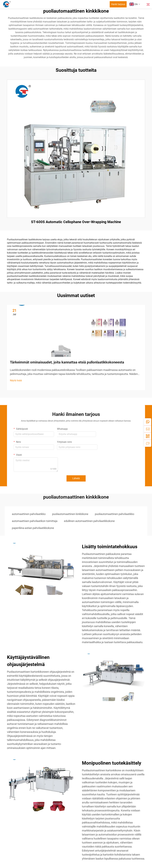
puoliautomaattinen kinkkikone (70, 514)
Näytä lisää (16, 380)
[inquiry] (148, 443)
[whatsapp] (148, 422)
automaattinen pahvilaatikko (29, 514)
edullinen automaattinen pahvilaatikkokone (89, 521)
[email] (148, 429)
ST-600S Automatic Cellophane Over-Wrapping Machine (76, 222)
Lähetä (76, 478)
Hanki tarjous (118, 4)
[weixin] (148, 436)
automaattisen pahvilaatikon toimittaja (35, 521)
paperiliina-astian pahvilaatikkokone (33, 528)
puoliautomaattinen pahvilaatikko (115, 514)
